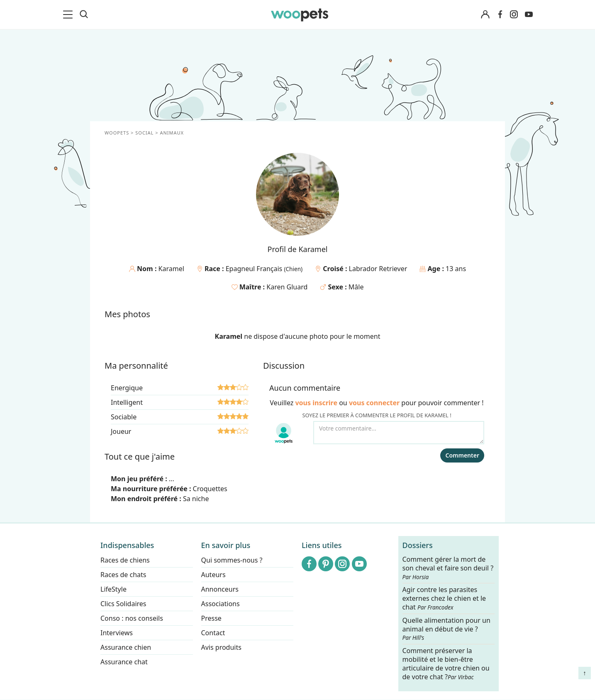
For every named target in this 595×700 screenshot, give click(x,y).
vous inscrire (316, 403)
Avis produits (221, 647)
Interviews (117, 633)
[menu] (69, 15)
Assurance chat (124, 662)
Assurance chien (126, 647)
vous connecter (374, 403)
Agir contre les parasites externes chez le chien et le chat (444, 599)
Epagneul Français (255, 269)
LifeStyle (113, 589)
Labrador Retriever (378, 269)
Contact (213, 633)
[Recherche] (84, 15)
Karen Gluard (287, 287)
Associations (221, 604)
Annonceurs (220, 589)
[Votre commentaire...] (399, 433)
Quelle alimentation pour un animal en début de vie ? (446, 629)
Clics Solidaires (123, 604)
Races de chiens (125, 560)
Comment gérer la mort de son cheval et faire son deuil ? (448, 568)
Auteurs (213, 575)
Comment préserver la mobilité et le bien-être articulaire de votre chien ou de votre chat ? (446, 663)
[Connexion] (485, 15)
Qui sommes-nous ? (232, 560)
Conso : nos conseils (132, 618)
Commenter (462, 455)
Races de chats (123, 575)
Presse (211, 618)
